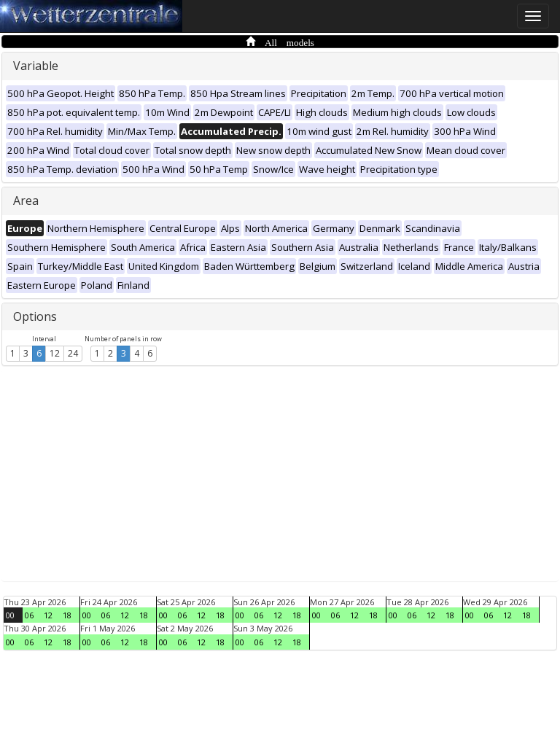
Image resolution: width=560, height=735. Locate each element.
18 (67, 615)
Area (26, 201)
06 (29, 615)
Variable (36, 66)
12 (55, 353)
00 (10, 615)
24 (73, 353)
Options (35, 316)
